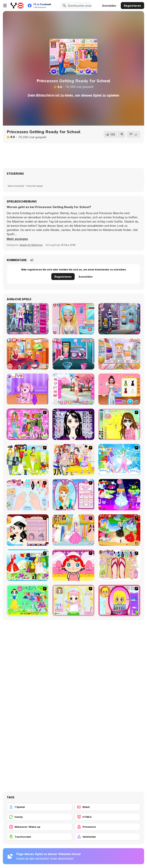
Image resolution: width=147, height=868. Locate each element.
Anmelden (109, 6)
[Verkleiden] (107, 837)
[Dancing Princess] (119, 460)
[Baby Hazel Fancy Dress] (28, 354)
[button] (18, 239)
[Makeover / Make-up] (40, 827)
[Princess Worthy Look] (28, 565)
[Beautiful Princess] (73, 460)
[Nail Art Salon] (28, 495)
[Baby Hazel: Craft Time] (119, 354)
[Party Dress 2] (119, 530)
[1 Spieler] (40, 807)
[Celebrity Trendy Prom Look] (119, 389)
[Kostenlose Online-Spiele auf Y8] (17, 6)
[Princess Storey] (28, 600)
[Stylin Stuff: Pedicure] (119, 565)
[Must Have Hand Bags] (28, 460)
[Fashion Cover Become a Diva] (119, 319)
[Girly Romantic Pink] (73, 389)
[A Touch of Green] (28, 424)
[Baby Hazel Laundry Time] (73, 354)
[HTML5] (107, 817)
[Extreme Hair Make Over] (119, 600)
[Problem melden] (133, 134)
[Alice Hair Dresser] (73, 600)
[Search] (64, 6)
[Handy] (40, 817)
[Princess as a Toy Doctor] (28, 389)
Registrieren (132, 6)
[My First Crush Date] (73, 319)
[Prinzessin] (107, 827)
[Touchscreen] (40, 837)
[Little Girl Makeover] (73, 565)
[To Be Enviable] (119, 424)
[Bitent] (107, 807)
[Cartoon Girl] (119, 495)
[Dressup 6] (73, 530)
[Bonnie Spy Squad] (28, 319)
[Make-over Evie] (73, 495)
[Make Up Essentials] (73, 424)
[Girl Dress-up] (28, 530)
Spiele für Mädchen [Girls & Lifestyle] (31, 245)
